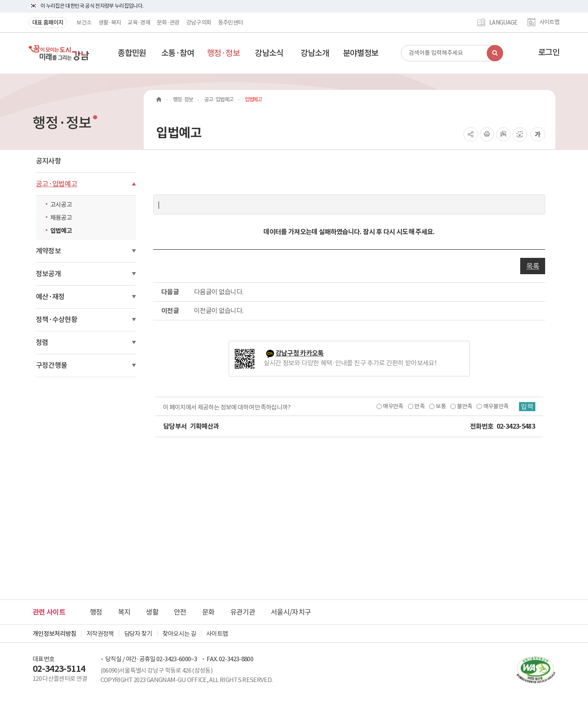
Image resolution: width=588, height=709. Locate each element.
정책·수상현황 (57, 320)
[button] (132, 53)
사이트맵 (549, 22)
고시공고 (61, 205)
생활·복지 (110, 22)
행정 (96, 612)
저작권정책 (100, 634)
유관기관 (243, 612)
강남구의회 (199, 22)
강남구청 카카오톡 (300, 353)
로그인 (549, 52)
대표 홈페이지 (48, 22)
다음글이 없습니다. (219, 292)
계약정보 (48, 251)
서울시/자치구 (291, 612)
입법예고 (61, 231)
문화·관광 (168, 22)
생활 (152, 612)
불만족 (464, 406)
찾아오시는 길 (179, 634)
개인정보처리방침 (55, 634)
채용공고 (61, 218)
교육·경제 (139, 22)
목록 (533, 266)
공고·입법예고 (57, 184)
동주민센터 (231, 22)
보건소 (84, 22)
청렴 (42, 342)
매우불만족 (496, 406)
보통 (441, 406)
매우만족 (393, 406)
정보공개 (48, 274)
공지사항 (48, 161)
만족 (420, 406)
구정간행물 (52, 365)
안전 (180, 612)
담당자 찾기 (138, 634)
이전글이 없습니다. (219, 311)
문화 (208, 612)
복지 (124, 612)
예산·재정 (50, 297)
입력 (527, 407)
